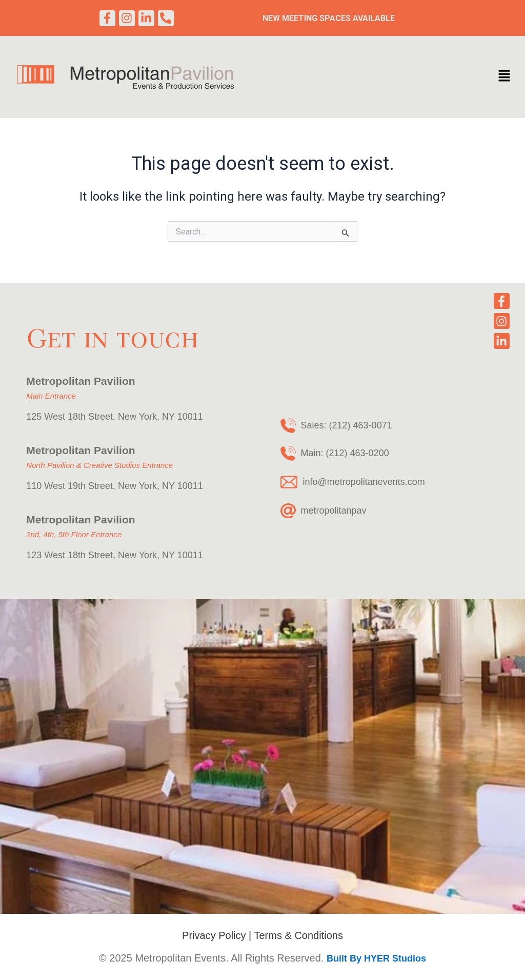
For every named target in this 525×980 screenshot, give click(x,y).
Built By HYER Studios (376, 958)
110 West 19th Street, (71, 486)
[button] (504, 79)
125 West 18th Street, (72, 417)
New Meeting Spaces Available (329, 19)
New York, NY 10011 (160, 417)
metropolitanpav (334, 511)
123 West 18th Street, (72, 555)
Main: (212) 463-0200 (345, 453)
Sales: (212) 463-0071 (347, 425)
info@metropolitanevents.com (364, 482)
